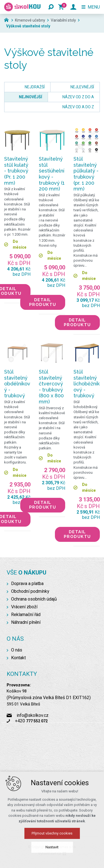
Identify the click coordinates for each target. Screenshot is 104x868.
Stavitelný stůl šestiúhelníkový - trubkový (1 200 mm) (52, 174)
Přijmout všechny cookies (52, 833)
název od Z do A (78, 97)
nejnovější (31, 97)
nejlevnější (82, 87)
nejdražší (35, 87)
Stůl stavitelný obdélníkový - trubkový (17, 384)
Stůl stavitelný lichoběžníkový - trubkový (87, 384)
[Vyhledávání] (51, 7)
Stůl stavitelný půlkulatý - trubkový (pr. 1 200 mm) (86, 174)
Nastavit (52, 847)
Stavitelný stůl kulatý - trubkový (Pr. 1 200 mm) (16, 171)
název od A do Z (78, 107)
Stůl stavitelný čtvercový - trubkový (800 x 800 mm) (51, 387)
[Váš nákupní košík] (62, 7)
